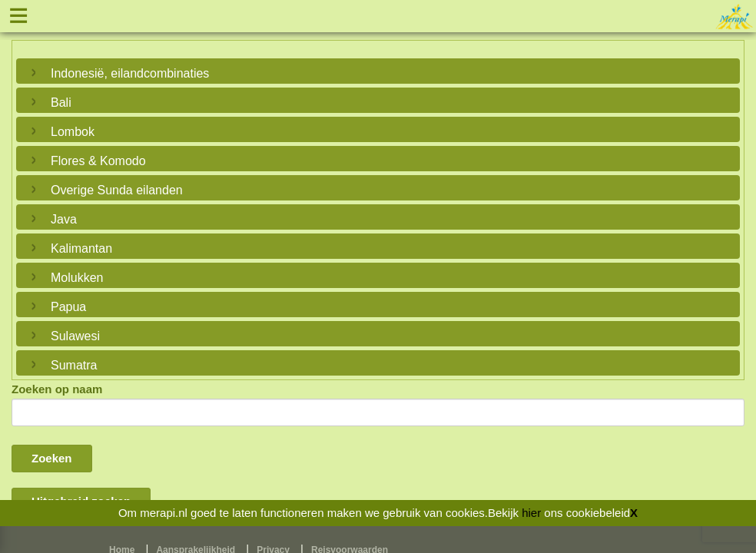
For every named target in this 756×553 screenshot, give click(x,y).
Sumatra (74, 365)
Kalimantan (81, 248)
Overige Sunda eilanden (117, 190)
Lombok (73, 132)
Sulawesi (75, 336)
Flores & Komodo (98, 161)
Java (64, 219)
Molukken (77, 278)
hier (531, 513)
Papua (68, 307)
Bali (61, 103)
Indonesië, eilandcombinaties (130, 73)
